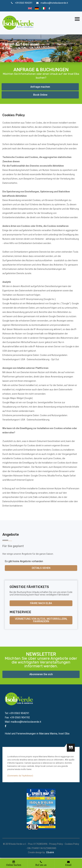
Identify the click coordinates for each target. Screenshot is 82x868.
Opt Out (55, 359)
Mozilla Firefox (55, 476)
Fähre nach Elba (41, 603)
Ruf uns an (41, 865)
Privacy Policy (56, 844)
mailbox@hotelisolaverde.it (54, 3)
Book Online (40, 95)
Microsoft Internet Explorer (20, 480)
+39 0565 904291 (24, 3)
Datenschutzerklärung (38, 359)
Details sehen (41, 568)
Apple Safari (69, 476)
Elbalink (50, 852)
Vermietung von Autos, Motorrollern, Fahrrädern (41, 620)
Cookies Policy (72, 844)
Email (68, 865)
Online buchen (14, 865)
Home (5, 53)
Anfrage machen (40, 87)
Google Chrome (39, 476)
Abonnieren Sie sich (41, 674)
